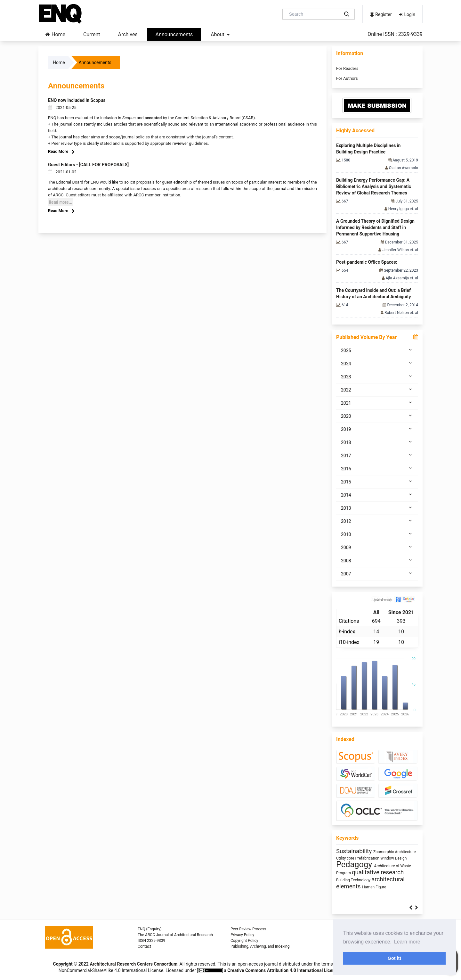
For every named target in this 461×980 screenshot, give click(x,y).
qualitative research (378, 872)
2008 (377, 560)
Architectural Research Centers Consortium (133, 964)
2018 (377, 442)
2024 (377, 363)
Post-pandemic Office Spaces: (367, 262)
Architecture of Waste (392, 866)
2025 (377, 350)
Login (407, 14)
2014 (377, 495)
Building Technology (354, 880)
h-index (347, 632)
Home (55, 34)
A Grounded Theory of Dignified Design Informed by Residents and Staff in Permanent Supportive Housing (375, 227)
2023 (377, 376)
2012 (377, 521)
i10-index (349, 642)
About (218, 34)
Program (344, 873)
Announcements (174, 34)
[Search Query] (313, 14)
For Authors (347, 78)
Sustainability (355, 851)
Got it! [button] (394, 958)
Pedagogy (355, 865)
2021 (377, 403)
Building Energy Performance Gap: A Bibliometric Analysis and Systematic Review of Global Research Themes (374, 186)
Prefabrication (368, 858)
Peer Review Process (248, 929)
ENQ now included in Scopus (77, 100)
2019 (377, 429)
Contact (144, 946)
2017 (377, 455)
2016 (377, 468)
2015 (377, 482)
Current (92, 34)
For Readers (347, 68)
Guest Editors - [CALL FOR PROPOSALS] (88, 165)
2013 (377, 508)
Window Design (394, 858)
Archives (128, 34)
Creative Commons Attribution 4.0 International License (283, 970)
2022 (377, 390)
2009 (377, 547)
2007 (377, 573)
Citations (349, 621)
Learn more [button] (407, 942)
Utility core (346, 858)
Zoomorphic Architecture (395, 852)
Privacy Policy (242, 935)
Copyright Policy (244, 941)
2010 (377, 534)
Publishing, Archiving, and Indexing (260, 946)
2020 (377, 416)
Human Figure (374, 887)
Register (381, 14)
